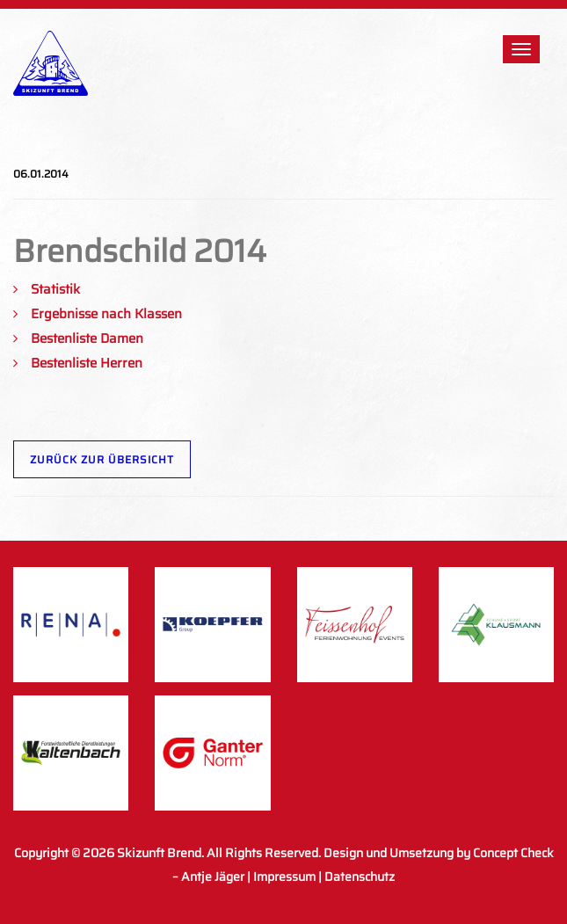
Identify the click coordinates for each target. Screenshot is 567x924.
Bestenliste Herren (87, 363)
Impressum (284, 877)
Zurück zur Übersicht (102, 459)
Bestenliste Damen (87, 338)
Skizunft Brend (159, 853)
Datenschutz (360, 877)
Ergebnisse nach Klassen (106, 314)
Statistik (55, 289)
